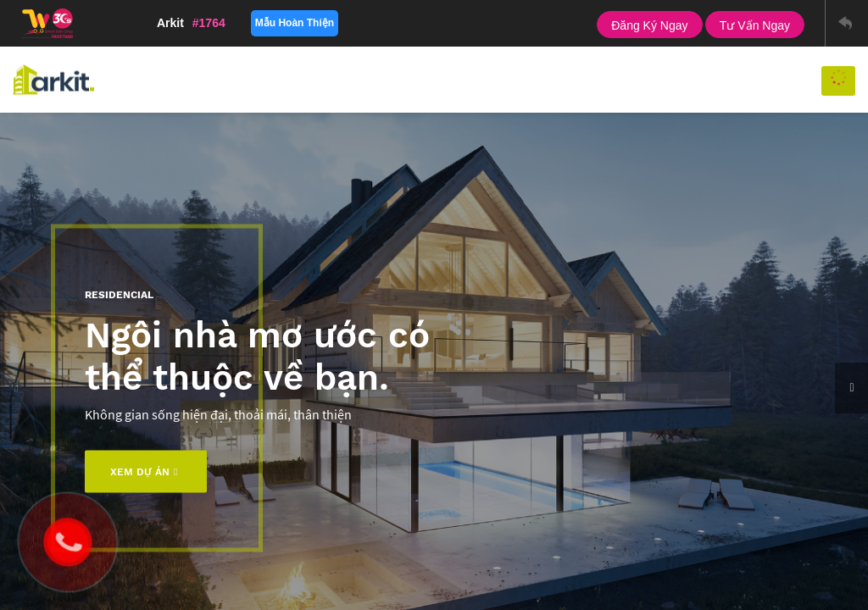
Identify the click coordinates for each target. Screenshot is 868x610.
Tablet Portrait (466, 23)
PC (393, 23)
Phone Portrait (530, 23)
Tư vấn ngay (755, 25)
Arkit (191, 23)
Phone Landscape (499, 23)
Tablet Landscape (432, 23)
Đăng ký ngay (649, 25)
